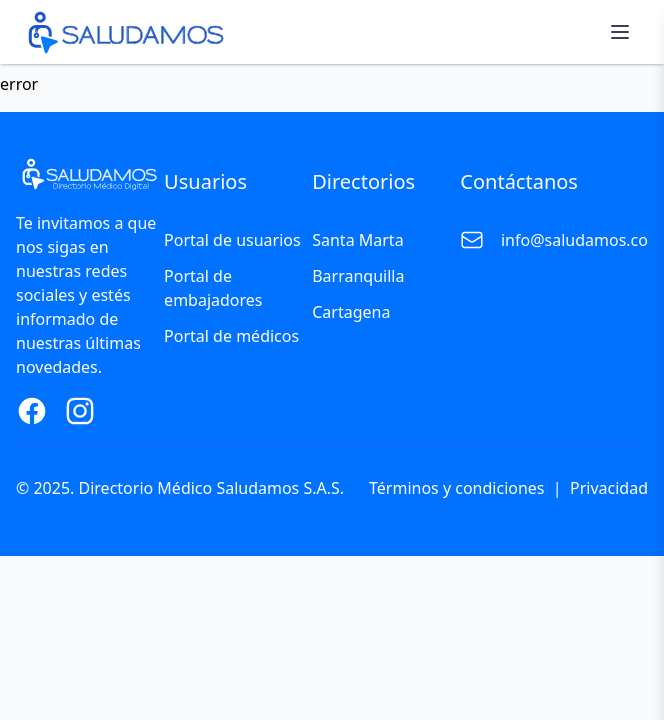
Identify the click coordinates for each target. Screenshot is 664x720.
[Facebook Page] (32, 411)
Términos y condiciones (457, 488)
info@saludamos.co (574, 240)
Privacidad (609, 488)
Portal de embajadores (213, 288)
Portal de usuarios (232, 240)
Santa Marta (357, 240)
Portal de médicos (231, 336)
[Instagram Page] (80, 411)
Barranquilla (358, 276)
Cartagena (351, 312)
